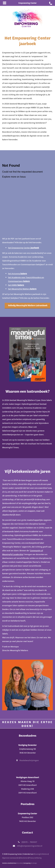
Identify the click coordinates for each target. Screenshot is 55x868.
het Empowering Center (24, 248)
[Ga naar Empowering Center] (28, 18)
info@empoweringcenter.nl (30, 846)
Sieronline (20, 863)
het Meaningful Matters (22, 289)
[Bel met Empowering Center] (51, 3)
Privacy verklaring (35, 858)
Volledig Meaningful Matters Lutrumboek (27, 305)
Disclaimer (24, 858)
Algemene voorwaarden (11, 858)
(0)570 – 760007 (29, 842)
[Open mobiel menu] (4, 3)
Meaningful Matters (41, 854)
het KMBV (16, 285)
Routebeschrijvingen (29, 760)
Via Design (34, 863)
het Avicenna (18, 273)
